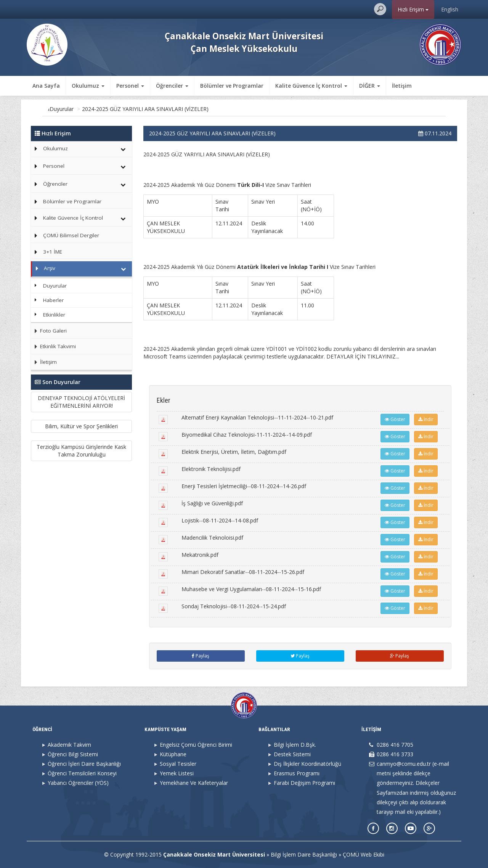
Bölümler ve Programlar (232, 86)
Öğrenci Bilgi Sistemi (73, 754)
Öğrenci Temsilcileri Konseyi (82, 773)
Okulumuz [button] (88, 86)
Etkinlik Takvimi (53, 346)
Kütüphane (173, 754)
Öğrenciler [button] (172, 86)
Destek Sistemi (292, 754)
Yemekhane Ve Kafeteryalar (194, 783)
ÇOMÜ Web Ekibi (364, 854)
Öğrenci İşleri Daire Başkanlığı (84, 764)
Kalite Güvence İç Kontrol (73, 218)
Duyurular (113, 109)
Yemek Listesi (177, 773)
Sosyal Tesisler (178, 764)
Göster (395, 419)
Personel (54, 166)
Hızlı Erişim (413, 9)
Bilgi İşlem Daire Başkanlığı (304, 854)
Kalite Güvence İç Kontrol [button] (311, 86)
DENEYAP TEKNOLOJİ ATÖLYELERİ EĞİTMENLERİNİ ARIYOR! (81, 402)
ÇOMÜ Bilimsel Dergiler (71, 235)
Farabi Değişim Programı (304, 783)
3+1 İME (53, 252)
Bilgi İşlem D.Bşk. (295, 745)
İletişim (402, 86)
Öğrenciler (55, 184)
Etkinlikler (54, 315)
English (450, 9)
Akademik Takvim (69, 745)
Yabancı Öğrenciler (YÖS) (78, 783)
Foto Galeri (49, 331)
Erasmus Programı (297, 773)
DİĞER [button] (370, 86)
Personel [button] (130, 86)
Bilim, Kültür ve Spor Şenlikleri (81, 426)
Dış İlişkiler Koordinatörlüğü (307, 764)
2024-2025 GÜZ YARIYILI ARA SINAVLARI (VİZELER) (197, 109)
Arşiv (87, 109)
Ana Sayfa (46, 86)
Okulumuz (55, 148)
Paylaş (201, 656)
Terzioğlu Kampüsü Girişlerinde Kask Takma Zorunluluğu (81, 451)
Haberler (53, 300)
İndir (426, 419)
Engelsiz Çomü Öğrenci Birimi (196, 745)
